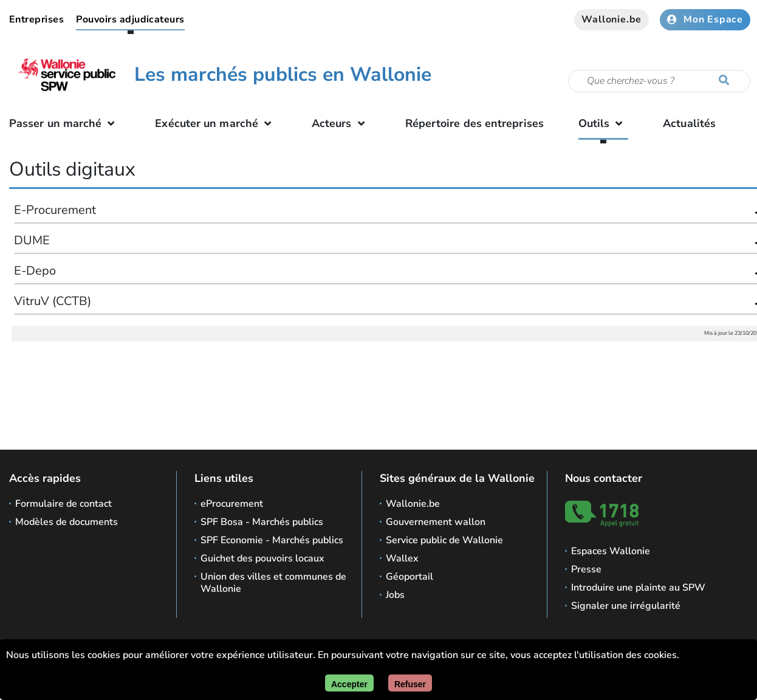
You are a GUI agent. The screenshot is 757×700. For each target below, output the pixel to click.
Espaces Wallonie (611, 551)
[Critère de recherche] (659, 81)
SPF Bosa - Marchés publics (262, 522)
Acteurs (341, 123)
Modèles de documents (67, 522)
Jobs (395, 595)
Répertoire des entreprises (474, 123)
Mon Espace (705, 19)
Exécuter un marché (216, 123)
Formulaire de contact (63, 504)
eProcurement (232, 504)
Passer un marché (65, 123)
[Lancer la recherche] (727, 81)
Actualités (689, 123)
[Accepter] (349, 683)
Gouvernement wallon (436, 522)
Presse (586, 569)
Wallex (402, 558)
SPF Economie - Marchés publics (272, 540)
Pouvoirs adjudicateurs (130, 19)
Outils (604, 123)
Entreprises (36, 19)
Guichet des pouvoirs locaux (262, 558)
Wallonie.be (611, 19)
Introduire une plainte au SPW (638, 588)
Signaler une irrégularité (626, 606)
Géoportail (409, 577)
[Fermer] (410, 683)
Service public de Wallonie (444, 540)
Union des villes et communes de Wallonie (273, 583)
